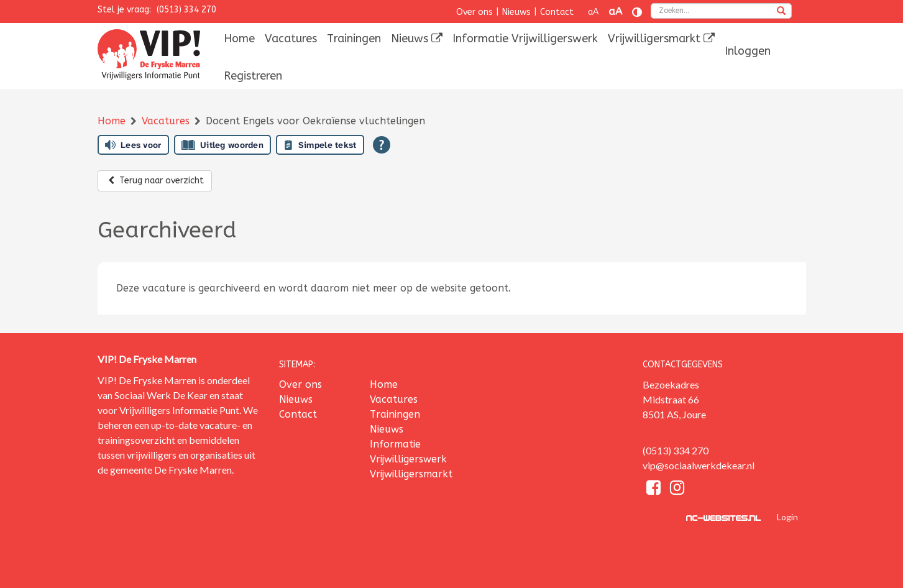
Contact (557, 12)
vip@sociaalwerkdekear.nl (699, 465)
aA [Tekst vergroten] (615, 11)
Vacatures (291, 39)
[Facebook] (654, 489)
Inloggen (748, 51)
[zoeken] (781, 12)
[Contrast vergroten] (637, 12)
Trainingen (354, 39)
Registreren (253, 76)
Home (239, 39)
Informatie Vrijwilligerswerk (525, 39)
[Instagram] (677, 489)
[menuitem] (239, 39)
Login (787, 517)
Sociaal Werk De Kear (161, 395)
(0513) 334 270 (186, 10)
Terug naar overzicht (155, 181)
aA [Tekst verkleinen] (593, 12)
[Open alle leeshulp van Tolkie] (382, 145)
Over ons (474, 12)
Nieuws (516, 12)
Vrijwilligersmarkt (661, 39)
